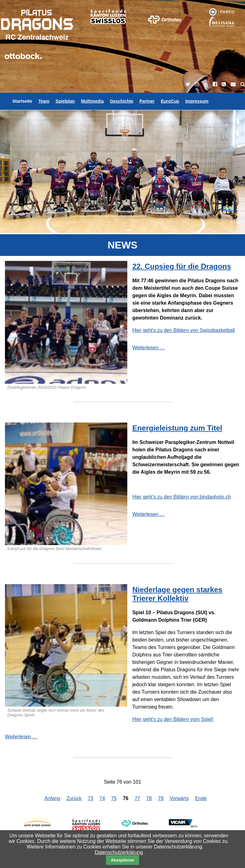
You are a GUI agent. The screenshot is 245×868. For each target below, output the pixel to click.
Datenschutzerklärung (119, 852)
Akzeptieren (123, 860)
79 (161, 798)
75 (114, 798)
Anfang (52, 798)
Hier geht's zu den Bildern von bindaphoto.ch (182, 497)
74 (102, 798)
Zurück (74, 798)
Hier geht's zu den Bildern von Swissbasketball (184, 330)
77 (137, 798)
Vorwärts (179, 798)
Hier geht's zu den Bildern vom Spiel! (173, 719)
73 (90, 798)
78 (149, 798)
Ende (201, 798)
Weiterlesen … (149, 348)
